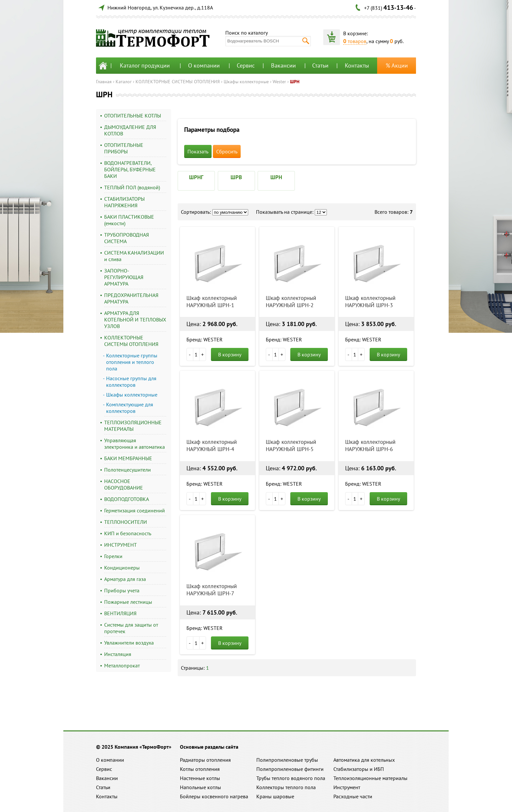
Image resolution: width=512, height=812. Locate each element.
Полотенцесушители (128, 470)
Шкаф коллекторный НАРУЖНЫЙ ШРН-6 (370, 445)
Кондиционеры (122, 568)
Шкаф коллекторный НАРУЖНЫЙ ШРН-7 (212, 590)
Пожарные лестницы (128, 602)
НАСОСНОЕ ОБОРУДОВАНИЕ (124, 484)
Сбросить (227, 151)
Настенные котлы (200, 778)
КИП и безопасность (128, 533)
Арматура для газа (125, 579)
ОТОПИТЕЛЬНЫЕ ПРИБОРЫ (124, 148)
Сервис (246, 65)
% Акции (397, 65)
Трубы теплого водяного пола (291, 778)
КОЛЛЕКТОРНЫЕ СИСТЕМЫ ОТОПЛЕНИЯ (178, 82)
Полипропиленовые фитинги (290, 769)
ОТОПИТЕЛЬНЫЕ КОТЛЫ (133, 116)
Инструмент (347, 787)
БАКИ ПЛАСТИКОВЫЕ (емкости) (129, 220)
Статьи (320, 65)
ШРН (295, 82)
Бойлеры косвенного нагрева (214, 796)
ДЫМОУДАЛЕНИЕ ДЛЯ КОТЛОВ (130, 130)
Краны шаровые (275, 796)
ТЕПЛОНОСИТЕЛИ (126, 522)
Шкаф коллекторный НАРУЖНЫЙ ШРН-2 (291, 302)
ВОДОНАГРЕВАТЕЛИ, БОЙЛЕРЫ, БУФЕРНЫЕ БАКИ (130, 169)
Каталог (124, 82)
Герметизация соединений (135, 510)
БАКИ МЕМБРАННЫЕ (128, 458)
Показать (198, 151)
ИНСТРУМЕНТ (120, 545)
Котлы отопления (200, 769)
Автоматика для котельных (364, 760)
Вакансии (283, 65)
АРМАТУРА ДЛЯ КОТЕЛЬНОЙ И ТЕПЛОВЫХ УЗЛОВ (135, 320)
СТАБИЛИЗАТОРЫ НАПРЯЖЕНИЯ (124, 202)
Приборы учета (122, 590)
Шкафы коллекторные (246, 82)
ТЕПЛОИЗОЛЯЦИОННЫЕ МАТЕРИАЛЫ (133, 426)
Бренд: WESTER (205, 339)
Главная (104, 82)
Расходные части (353, 796)
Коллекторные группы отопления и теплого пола (132, 362)
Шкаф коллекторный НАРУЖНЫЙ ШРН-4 (212, 445)
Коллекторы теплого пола (286, 787)
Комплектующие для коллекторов (130, 408)
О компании (204, 65)
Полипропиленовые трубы (287, 760)
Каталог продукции (145, 65)
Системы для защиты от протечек (131, 628)
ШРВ (236, 177)
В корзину (230, 354)
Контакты (357, 65)
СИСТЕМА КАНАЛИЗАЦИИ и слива (134, 256)
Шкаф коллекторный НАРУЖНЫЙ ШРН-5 (291, 445)
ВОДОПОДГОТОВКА (127, 499)
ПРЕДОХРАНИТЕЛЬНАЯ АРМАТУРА (131, 298)
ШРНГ (196, 177)
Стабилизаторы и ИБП (359, 769)
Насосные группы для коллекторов (131, 382)
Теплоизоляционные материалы (370, 778)
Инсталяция (118, 654)
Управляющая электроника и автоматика (135, 444)
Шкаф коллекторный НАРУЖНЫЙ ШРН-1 (212, 302)
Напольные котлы (200, 787)
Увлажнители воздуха (129, 643)
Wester (279, 82)
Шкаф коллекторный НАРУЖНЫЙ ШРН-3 (370, 302)
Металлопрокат (122, 665)
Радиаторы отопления (205, 760)
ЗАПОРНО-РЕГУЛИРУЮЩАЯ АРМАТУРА (124, 277)
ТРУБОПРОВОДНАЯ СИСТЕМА (127, 238)
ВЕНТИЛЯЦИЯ (120, 613)
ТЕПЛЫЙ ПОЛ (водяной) (132, 187)
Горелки (113, 556)
